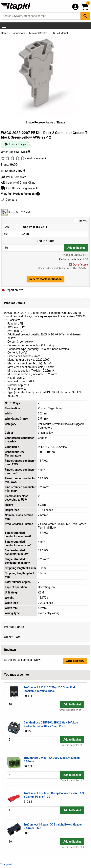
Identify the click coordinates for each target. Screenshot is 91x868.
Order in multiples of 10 (72, 710)
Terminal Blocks (38, 33)
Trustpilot (6, 864)
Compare (9, 200)
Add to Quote (45, 241)
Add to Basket (76, 248)
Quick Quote (12, 637)
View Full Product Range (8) (20, 194)
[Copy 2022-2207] (24, 171)
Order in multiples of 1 (72, 847)
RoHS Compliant (14, 177)
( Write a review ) (35, 158)
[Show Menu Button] (4, 26)
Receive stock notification (45, 279)
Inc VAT (45, 221)
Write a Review (75, 661)
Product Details (14, 303)
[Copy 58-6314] (29, 152)
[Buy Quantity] (34, 248)
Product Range (14, 627)
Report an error (13, 290)
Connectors (19, 33)
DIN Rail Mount (59, 33)
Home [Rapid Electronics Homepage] (5, 33)
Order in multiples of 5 (72, 745)
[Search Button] (85, 16)
